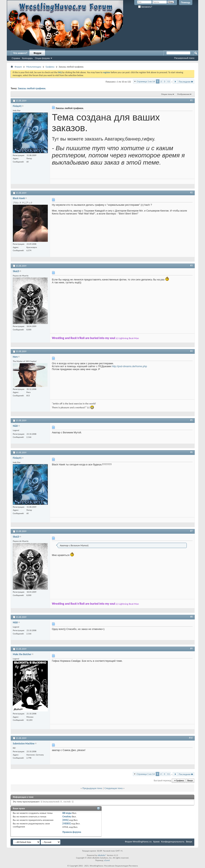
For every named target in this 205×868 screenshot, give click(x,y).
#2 (191, 193)
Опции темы (167, 94)
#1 (191, 100)
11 (169, 81)
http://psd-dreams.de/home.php (130, 366)
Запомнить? (145, 7)
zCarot (107, 860)
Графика (50, 67)
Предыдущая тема (92, 788)
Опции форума (42, 58)
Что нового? (20, 53)
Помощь (186, 3)
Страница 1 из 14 (146, 81)
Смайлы (67, 816)
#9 (191, 649)
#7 (191, 531)
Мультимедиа (34, 67)
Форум (37, 53)
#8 (191, 617)
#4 (191, 351)
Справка (16, 58)
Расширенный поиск (184, 58)
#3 (191, 265)
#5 (191, 420)
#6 (191, 452)
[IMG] (65, 820)
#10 (191, 738)
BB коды (67, 813)
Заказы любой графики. (32, 88)
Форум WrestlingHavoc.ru (138, 842)
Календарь (27, 58)
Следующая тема (113, 788)
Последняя (186, 82)
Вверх (190, 781)
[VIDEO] (67, 823)
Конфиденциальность (173, 842)
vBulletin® (102, 855)
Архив (156, 842)
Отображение (183, 94)
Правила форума (72, 832)
